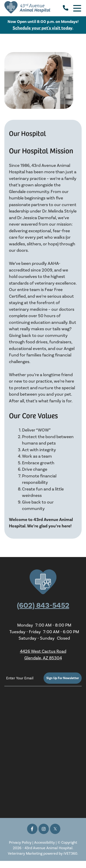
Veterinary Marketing (25, 854)
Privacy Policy (20, 843)
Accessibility (44, 843)
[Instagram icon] (44, 829)
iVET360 (70, 854)
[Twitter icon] (55, 829)
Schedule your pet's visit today (43, 28)
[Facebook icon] (32, 829)
